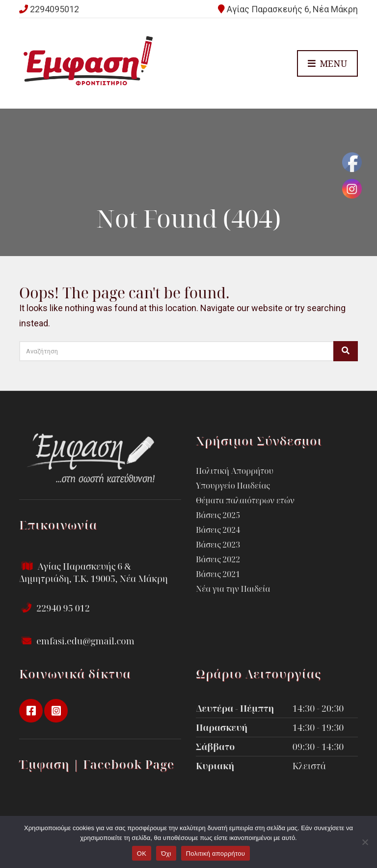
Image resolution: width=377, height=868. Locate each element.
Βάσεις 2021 (218, 574)
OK (142, 854)
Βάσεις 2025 (218, 515)
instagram (56, 711)
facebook (31, 711)
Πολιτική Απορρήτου (235, 471)
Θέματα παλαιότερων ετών (245, 500)
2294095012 (54, 9)
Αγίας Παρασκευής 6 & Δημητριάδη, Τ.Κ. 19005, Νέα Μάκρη (94, 572)
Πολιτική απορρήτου (215, 854)
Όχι (166, 854)
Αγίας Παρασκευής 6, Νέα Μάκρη (292, 9)
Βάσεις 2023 (218, 545)
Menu (327, 64)
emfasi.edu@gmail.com (77, 641)
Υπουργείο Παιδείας (233, 486)
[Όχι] (365, 842)
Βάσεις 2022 (218, 559)
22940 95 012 (54, 608)
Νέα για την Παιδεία (233, 589)
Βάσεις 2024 (218, 530)
